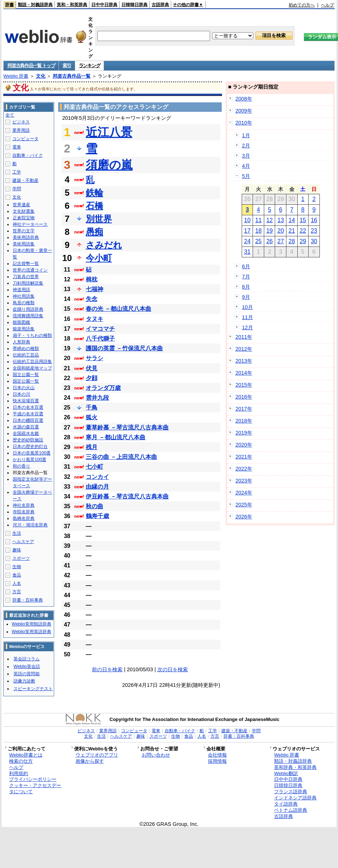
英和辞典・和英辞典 (295, 767)
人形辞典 (21, 342)
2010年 (244, 123)
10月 (248, 307)
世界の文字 (24, 231)
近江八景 (109, 132)
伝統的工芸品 (26, 355)
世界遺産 (21, 205)
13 (281, 220)
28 (292, 241)
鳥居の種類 (24, 303)
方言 (17, 592)
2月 (246, 146)
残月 (92, 447)
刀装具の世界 (26, 277)
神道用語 (21, 290)
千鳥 (92, 407)
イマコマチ (100, 329)
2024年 (244, 493)
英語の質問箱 (27, 674)
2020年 (244, 445)
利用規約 (19, 773)
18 (258, 231)
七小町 (94, 467)
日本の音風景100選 (32, 453)
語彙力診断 (24, 681)
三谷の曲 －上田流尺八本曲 (121, 457)
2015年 (244, 385)
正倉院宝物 (24, 218)
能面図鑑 (21, 322)
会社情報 (217, 755)
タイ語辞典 (286, 804)
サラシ (94, 358)
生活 (17, 533)
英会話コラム (27, 659)
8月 (246, 287)
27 (281, 241)
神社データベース (30, 224)
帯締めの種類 (26, 349)
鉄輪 (94, 193)
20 (281, 231)
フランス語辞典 (291, 792)
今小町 (99, 258)
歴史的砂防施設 (28, 440)
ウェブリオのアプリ (97, 755)
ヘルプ (327, 5)
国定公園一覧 (26, 381)
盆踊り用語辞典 (28, 309)
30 (314, 241)
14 (292, 220)
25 (258, 241)
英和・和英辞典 (72, 5)
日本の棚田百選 (28, 420)
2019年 (244, 433)
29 (303, 241)
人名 (17, 583)
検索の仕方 (21, 761)
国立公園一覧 (26, 375)
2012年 (244, 349)
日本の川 (21, 394)
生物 (17, 567)
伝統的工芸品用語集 (32, 362)
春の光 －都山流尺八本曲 (118, 309)
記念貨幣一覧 (26, 264)
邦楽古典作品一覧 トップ (31, 66)
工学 (17, 172)
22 (303, 231)
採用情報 (217, 761)
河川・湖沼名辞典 (30, 525)
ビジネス (21, 122)
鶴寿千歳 (97, 516)
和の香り (21, 466)
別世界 (99, 219)
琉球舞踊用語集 (28, 316)
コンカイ (97, 477)
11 (258, 220)
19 (270, 231)
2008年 (244, 99)
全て (10, 115)
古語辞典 (160, 5)
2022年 (244, 469)
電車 (17, 147)
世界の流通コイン (30, 270)
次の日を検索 (173, 669)
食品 (17, 575)
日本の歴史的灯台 (30, 447)
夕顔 (92, 378)
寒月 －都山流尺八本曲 (116, 437)
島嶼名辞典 (24, 518)
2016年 (244, 397)
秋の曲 (94, 506)
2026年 (244, 517)
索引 (67, 66)
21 (292, 231)
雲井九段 (97, 398)
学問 (17, 189)
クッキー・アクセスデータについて (35, 788)
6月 (246, 266)
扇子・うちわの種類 (32, 335)
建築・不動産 (25, 180)
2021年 (244, 457)
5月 (246, 176)
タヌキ (94, 319)
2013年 (244, 361)
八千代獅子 (100, 339)
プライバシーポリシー (33, 779)
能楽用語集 (24, 329)
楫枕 (92, 279)
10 (248, 220)
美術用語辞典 (26, 237)
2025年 (244, 505)
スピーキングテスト (33, 689)
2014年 (244, 373)
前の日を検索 (107, 669)
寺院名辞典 (24, 512)
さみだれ (104, 245)
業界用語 (21, 130)
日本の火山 (24, 388)
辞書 (9, 5)
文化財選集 (24, 211)
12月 (248, 327)
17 (248, 231)
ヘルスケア (23, 542)
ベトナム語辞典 (291, 810)
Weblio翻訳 (286, 773)
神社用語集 (24, 296)
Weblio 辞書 (16, 76)
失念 (92, 299)
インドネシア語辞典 (295, 798)
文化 (41, 76)
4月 (246, 166)
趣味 (17, 550)
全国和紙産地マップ (32, 368)
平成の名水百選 (28, 414)
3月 (246, 156)
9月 (246, 297)
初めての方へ (302, 5)
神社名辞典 (24, 505)
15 (303, 220)
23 (314, 231)
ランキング (90, 66)
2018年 (244, 421)
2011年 (244, 337)
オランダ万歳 (103, 388)
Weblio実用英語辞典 (31, 632)
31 (248, 252)
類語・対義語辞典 (35, 5)
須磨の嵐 (109, 165)
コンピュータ (25, 139)
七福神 (94, 289)
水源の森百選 (26, 427)
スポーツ (21, 558)
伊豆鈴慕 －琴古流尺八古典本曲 (127, 496)
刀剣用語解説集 (28, 283)
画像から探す (90, 761)
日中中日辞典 (104, 5)
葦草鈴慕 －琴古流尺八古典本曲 (127, 427)
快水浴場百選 (26, 401)
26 (270, 241)
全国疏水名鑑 (26, 433)
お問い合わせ (156, 755)
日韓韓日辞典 (134, 5)
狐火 (92, 417)
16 (314, 220)
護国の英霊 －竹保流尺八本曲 (124, 348)
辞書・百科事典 (28, 600)
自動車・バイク (28, 155)
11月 (248, 317)
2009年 (244, 111)
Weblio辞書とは (26, 755)
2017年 (244, 409)
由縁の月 (97, 487)
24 (248, 241)
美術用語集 (24, 244)
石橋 (94, 206)
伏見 (92, 368)
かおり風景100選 (29, 460)
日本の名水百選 (28, 407)
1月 (246, 135)
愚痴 (94, 232)
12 (270, 220)
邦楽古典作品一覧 (72, 76)
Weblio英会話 (27, 667)
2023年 (244, 481)
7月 (246, 277)
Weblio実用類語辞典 (31, 624)
